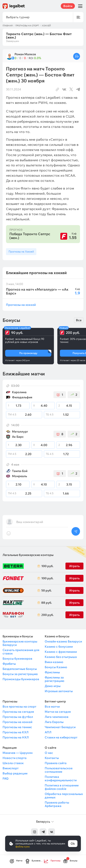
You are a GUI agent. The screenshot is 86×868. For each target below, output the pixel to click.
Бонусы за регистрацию (20, 674)
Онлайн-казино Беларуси (63, 641)
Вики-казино (54, 662)
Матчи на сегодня (58, 712)
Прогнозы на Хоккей (21, 252)
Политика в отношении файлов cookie (62, 787)
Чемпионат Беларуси (60, 727)
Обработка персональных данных (64, 796)
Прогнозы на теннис (17, 727)
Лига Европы (54, 722)
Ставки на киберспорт (61, 737)
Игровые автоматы (59, 691)
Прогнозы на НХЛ (16, 737)
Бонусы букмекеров (17, 659)
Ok (73, 844)
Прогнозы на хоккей (21, 305)
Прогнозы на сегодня (18, 712)
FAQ (6, 778)
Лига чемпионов (57, 717)
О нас (49, 753)
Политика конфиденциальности (61, 778)
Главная (8, 26)
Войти (68, 6)
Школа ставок (13, 763)
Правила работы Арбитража (57, 804)
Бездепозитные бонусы (20, 669)
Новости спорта (15, 758)
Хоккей (46, 26)
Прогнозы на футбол (18, 717)
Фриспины (52, 672)
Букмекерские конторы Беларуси (20, 643)
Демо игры (53, 686)
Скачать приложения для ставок (21, 652)
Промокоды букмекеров (21, 679)
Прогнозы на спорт (27, 26)
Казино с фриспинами (61, 652)
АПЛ (48, 732)
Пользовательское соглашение (59, 770)
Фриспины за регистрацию (54, 679)
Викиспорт (11, 768)
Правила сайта (56, 763)
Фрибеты (9, 664)
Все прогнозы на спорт (19, 707)
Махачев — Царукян (18, 753)
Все (79, 320)
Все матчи (52, 707)
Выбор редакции (15, 773)
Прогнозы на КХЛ (16, 732)
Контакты (52, 758)
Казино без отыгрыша (61, 657)
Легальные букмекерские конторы (28, 555)
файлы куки (22, 846)
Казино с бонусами (59, 647)
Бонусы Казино (56, 667)
